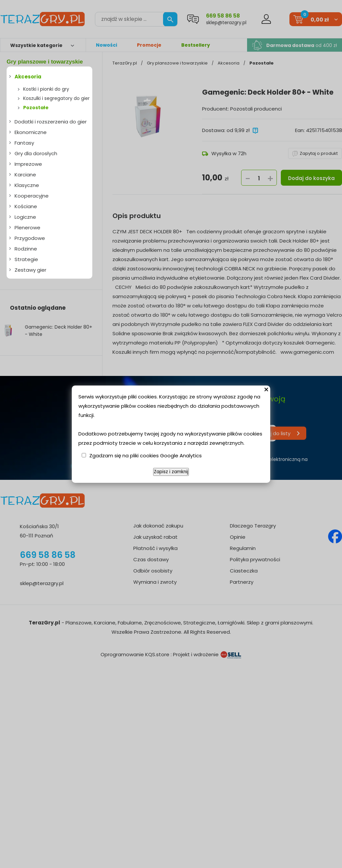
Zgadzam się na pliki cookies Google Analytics (146, 456)
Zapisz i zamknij (171, 472)
